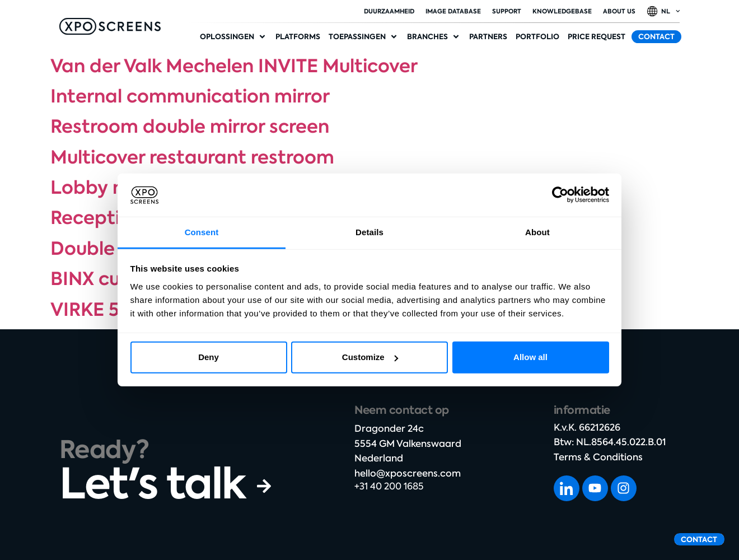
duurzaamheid (389, 11)
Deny (209, 357)
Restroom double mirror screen (190, 127)
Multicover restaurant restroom (192, 157)
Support (507, 11)
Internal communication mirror (190, 96)
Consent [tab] (202, 232)
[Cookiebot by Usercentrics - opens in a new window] (560, 195)
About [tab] (537, 232)
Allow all (530, 357)
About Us (619, 11)
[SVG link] (110, 26)
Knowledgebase (562, 11)
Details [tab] (369, 232)
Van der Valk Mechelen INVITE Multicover (234, 66)
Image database (453, 11)
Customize (370, 357)
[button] (233, 37)
